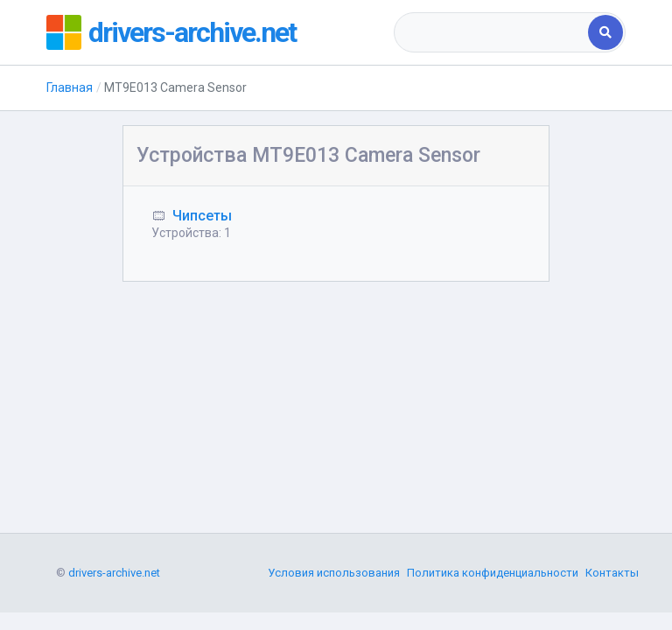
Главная (70, 87)
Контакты (612, 573)
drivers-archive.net (192, 32)
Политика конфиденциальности (493, 573)
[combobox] (492, 32)
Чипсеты (202, 216)
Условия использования (334, 573)
